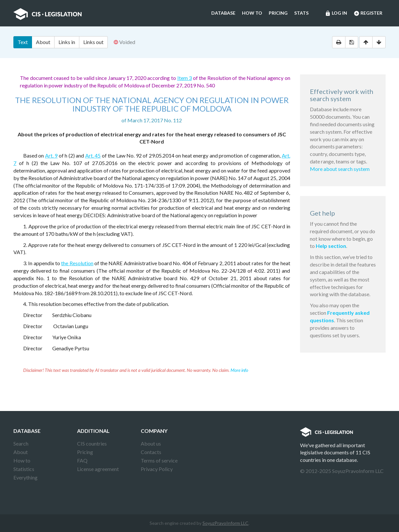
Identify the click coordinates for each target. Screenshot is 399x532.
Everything (25, 477)
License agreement (98, 469)
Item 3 (185, 78)
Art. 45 (93, 155)
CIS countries (92, 443)
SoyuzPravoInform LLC (225, 523)
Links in (67, 42)
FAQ (82, 460)
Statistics (24, 469)
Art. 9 (51, 155)
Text (23, 42)
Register (368, 13)
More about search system (340, 169)
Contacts (151, 452)
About (43, 42)
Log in (336, 13)
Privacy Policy (157, 469)
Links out (93, 42)
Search (21, 443)
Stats (301, 13)
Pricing (278, 13)
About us (151, 443)
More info (239, 370)
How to (252, 13)
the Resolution (77, 263)
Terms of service (159, 460)
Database (223, 13)
